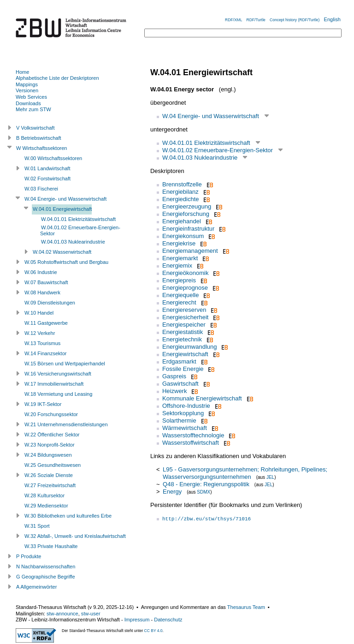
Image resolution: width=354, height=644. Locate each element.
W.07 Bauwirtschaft (46, 282)
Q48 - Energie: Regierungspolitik (206, 484)
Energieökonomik (185, 273)
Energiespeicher (184, 325)
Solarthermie (179, 420)
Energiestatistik (183, 332)
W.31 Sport (37, 526)
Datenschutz (168, 620)
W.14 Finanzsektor (45, 353)
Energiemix (177, 265)
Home (22, 72)
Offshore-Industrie (186, 406)
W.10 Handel (39, 313)
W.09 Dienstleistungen (50, 303)
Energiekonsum (183, 236)
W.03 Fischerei (41, 189)
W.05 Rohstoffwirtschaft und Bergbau (66, 262)
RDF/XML (233, 20)
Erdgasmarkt (179, 361)
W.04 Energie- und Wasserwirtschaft (211, 116)
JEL (270, 477)
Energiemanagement (190, 251)
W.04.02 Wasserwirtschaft (62, 252)
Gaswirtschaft (180, 384)
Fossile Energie (183, 369)
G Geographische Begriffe (46, 577)
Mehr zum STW (33, 109)
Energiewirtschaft (185, 354)
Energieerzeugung (187, 206)
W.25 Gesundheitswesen (53, 465)
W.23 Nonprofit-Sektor (50, 445)
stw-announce (62, 614)
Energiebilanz (180, 192)
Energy (172, 492)
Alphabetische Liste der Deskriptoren (57, 78)
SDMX (204, 492)
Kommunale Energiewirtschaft (202, 398)
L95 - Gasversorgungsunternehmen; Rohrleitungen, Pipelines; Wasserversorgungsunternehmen (245, 473)
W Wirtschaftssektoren (42, 148)
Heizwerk (174, 391)
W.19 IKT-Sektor (43, 404)
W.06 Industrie (41, 272)
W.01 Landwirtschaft (47, 168)
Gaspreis (174, 376)
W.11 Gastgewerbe (46, 323)
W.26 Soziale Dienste (49, 475)
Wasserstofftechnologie (193, 435)
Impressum (137, 620)
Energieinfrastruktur (188, 229)
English (332, 19)
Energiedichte (181, 199)
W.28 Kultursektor (44, 495)
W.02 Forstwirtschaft (47, 179)
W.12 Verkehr (40, 333)
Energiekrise (179, 243)
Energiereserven (184, 310)
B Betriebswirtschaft (39, 138)
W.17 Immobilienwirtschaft (54, 384)
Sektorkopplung (183, 413)
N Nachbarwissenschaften (46, 566)
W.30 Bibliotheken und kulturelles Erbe (68, 516)
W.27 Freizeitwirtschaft (50, 485)
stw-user (91, 614)
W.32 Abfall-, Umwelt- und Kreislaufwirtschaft (75, 536)
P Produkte (29, 556)
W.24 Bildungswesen (48, 455)
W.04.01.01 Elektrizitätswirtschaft (206, 143)
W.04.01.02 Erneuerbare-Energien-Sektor (218, 150)
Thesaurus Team (246, 607)
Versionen (27, 90)
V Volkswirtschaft (35, 128)
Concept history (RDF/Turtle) (295, 20)
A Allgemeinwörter (36, 587)
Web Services (31, 97)
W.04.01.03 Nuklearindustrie (200, 158)
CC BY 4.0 (153, 631)
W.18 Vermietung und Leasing (58, 394)
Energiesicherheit (185, 317)
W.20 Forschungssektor (51, 414)
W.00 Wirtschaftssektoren (53, 158)
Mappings (27, 84)
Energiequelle (181, 295)
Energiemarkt (180, 258)
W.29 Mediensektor (46, 506)
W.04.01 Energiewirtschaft (62, 209)
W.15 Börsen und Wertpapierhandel (65, 364)
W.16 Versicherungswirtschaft (58, 374)
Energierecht (179, 302)
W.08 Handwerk (42, 292)
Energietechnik (182, 339)
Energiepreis (179, 280)
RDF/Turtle (256, 20)
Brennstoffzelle (182, 184)
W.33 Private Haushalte (51, 546)
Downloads (28, 103)
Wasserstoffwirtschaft (191, 443)
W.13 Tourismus (42, 343)
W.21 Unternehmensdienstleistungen (66, 424)
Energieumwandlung (190, 347)
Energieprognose (185, 288)
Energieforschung (186, 214)
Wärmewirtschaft (185, 428)
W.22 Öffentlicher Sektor (52, 435)
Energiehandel (182, 221)
